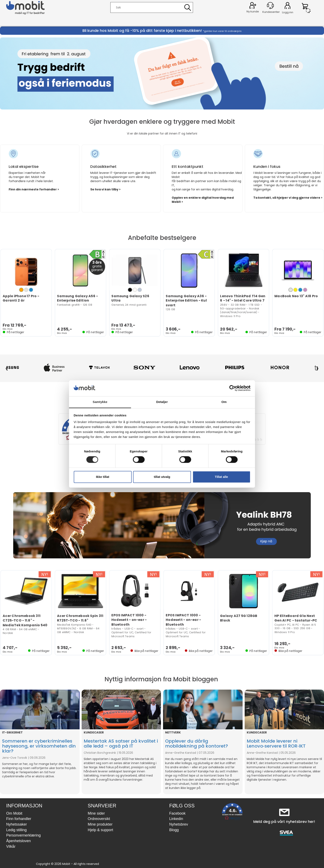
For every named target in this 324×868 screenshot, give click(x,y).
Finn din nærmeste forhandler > (34, 189)
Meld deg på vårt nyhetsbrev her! (284, 822)
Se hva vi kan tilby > (105, 189)
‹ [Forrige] (7, 368)
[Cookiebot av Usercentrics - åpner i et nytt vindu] (232, 388)
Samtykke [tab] (100, 402)
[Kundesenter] (270, 5)
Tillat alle (222, 477)
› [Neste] (317, 368)
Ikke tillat (102, 477)
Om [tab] (224, 402)
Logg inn (288, 6)
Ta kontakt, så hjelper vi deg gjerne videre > (288, 198)
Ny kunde (253, 11)
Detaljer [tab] (162, 402)
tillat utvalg (162, 477)
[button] (232, 812)
